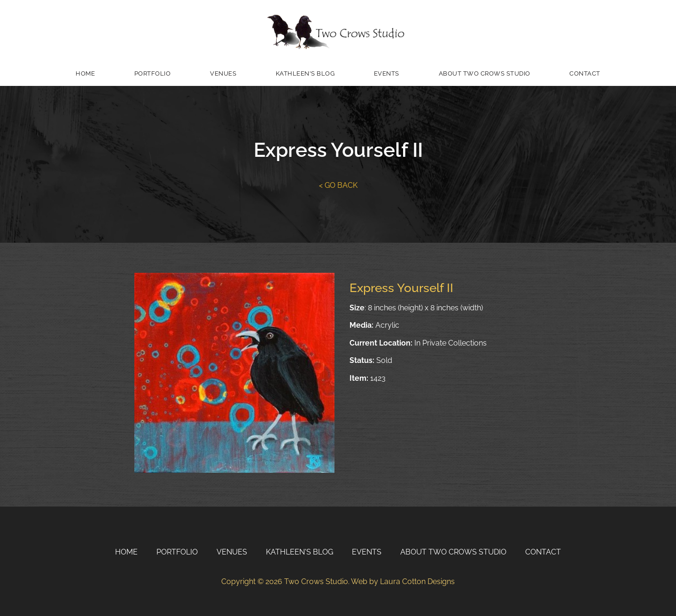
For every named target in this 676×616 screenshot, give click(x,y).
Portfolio (153, 73)
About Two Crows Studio (485, 73)
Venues (223, 73)
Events (387, 73)
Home (85, 73)
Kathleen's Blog (305, 73)
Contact (585, 73)
